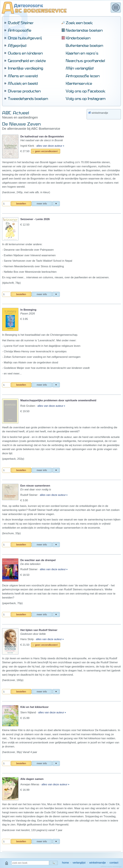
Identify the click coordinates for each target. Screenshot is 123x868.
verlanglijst (79, 863)
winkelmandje (97, 863)
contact (114, 863)
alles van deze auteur (50, 55)
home (65, 863)
